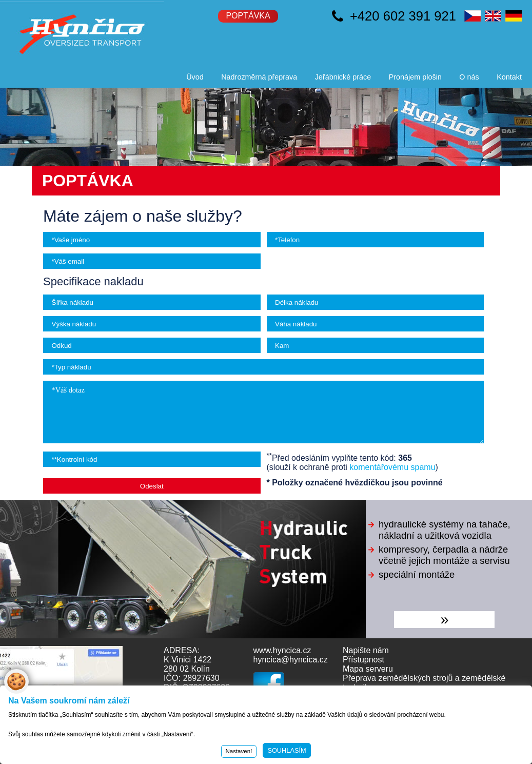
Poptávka (248, 16)
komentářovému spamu (392, 467)
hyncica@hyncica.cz (291, 660)
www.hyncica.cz (282, 650)
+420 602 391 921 (403, 16)
